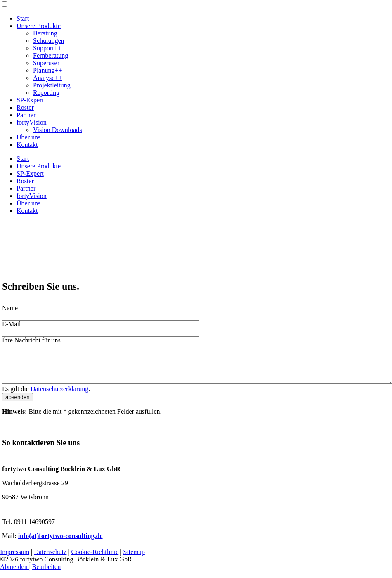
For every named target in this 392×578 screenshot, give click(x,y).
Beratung (45, 33)
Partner (26, 115)
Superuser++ (50, 63)
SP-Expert (30, 100)
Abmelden (15, 574)
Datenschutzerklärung (59, 396)
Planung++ (48, 70)
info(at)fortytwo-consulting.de (60, 543)
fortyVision (32, 122)
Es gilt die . (46, 396)
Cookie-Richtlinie (95, 559)
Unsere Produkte (39, 26)
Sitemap (134, 559)
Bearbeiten (46, 574)
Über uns (28, 137)
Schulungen (49, 41)
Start (23, 18)
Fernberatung (51, 55)
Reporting (46, 93)
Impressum (15, 559)
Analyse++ (47, 78)
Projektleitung (52, 85)
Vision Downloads (58, 130)
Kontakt (27, 145)
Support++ (47, 48)
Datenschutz (50, 559)
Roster (25, 107)
